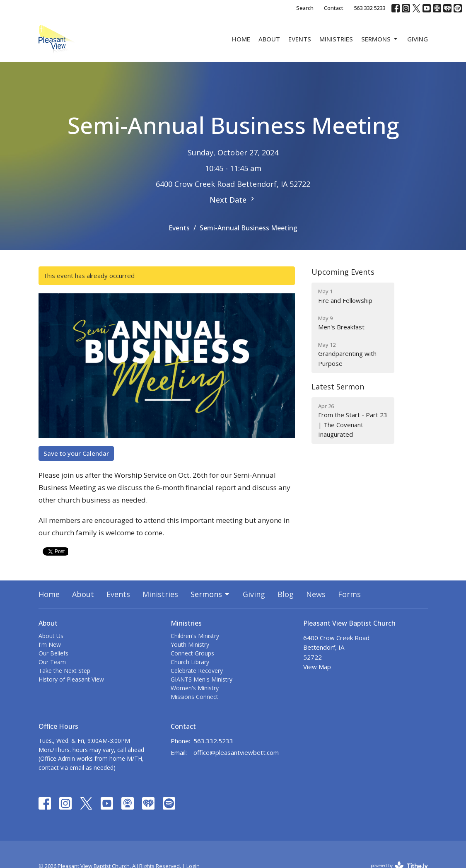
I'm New (50, 644)
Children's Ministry (195, 636)
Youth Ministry (190, 644)
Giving (418, 39)
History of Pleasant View (71, 679)
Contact (334, 8)
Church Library (190, 662)
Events (300, 39)
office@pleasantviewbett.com (236, 752)
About (269, 39)
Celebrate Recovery (197, 671)
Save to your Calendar (76, 453)
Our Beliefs (53, 653)
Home (241, 39)
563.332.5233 (369, 8)
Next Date (233, 200)
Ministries (336, 39)
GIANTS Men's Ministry (202, 679)
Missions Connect (194, 697)
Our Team (52, 662)
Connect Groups (192, 653)
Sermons (380, 39)
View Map (317, 667)
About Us (51, 636)
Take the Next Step (64, 671)
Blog (286, 594)
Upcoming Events (343, 272)
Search (305, 8)
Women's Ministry (195, 688)
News (316, 594)
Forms (349, 594)
